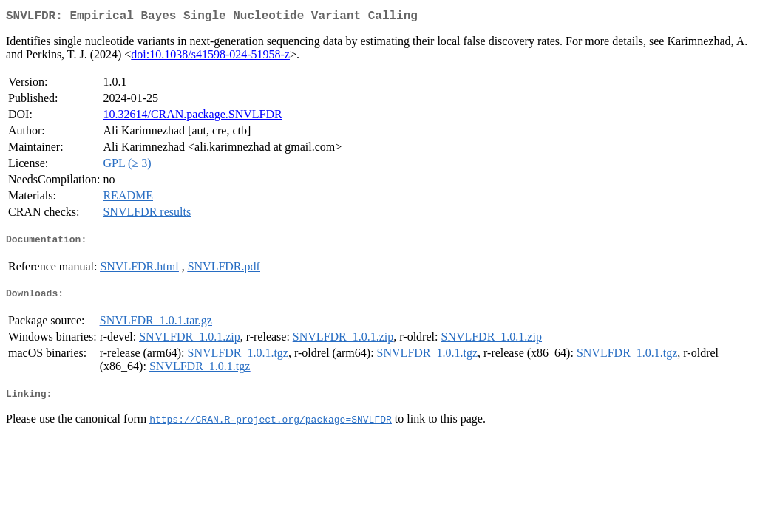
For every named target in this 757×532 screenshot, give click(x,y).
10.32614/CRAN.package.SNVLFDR (192, 117)
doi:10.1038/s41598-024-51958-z (210, 57)
